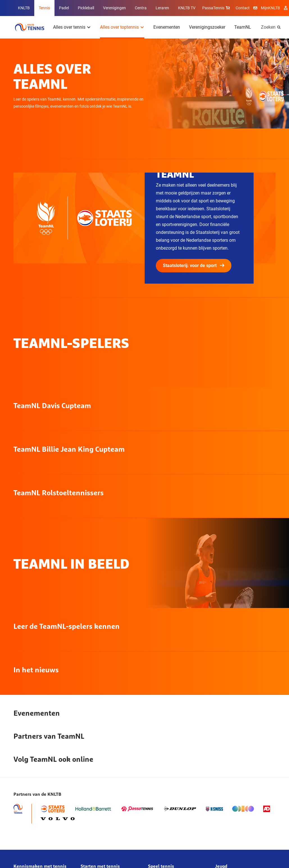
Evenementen (167, 27)
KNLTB (24, 8)
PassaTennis (217, 8)
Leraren (162, 8)
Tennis (44, 8)
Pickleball (86, 8)
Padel (64, 8)
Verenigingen (114, 8)
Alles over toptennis (119, 27)
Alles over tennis (69, 27)
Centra (141, 8)
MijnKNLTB (270, 8)
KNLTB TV (187, 8)
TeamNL (243, 27)
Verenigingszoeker (207, 27)
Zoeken (268, 27)
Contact (243, 8)
